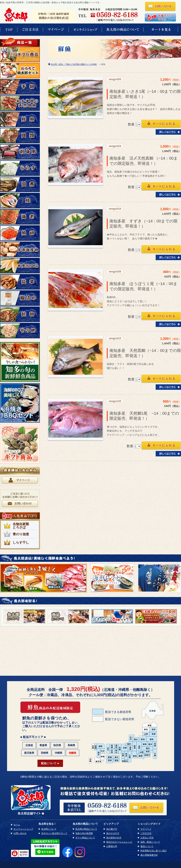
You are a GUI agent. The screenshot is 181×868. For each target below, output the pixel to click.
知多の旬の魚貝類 (84, 833)
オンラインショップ (23, 829)
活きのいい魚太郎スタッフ (54, 833)
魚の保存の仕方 (114, 838)
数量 (131, 124)
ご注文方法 (146, 833)
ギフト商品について (85, 838)
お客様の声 (112, 846)
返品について (147, 846)
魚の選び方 (112, 829)
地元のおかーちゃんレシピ (119, 842)
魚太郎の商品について (86, 829)
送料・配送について (150, 842)
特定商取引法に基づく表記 (153, 851)
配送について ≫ (50, 763)
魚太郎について (49, 829)
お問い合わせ (20, 833)
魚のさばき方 (113, 833)
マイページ (146, 829)
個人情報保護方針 (149, 855)
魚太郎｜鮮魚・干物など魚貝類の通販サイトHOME (74, 64)
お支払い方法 (147, 838)
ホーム (17, 825)
